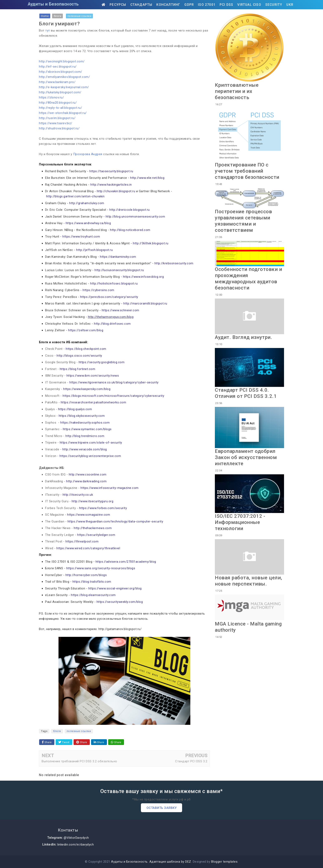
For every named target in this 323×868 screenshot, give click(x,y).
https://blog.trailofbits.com (92, 582)
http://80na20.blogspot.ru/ (58, 103)
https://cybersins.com (98, 290)
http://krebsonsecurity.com (174, 263)
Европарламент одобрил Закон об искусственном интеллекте (246, 457)
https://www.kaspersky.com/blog (87, 389)
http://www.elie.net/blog (147, 178)
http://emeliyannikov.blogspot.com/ (64, 77)
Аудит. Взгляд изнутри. (243, 337)
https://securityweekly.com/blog (120, 602)
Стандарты (141, 5)
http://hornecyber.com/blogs (86, 575)
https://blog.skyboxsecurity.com (82, 416)
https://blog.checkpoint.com (86, 349)
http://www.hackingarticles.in (111, 185)
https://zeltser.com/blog (86, 330)
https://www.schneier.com (121, 310)
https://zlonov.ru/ (51, 97)
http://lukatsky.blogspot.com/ (60, 92)
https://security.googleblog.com (102, 362)
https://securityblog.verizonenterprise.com (90, 456)
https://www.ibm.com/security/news (93, 376)
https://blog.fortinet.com (78, 369)
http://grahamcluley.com (87, 203)
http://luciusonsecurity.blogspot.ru (119, 270)
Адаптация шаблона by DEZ (170, 862)
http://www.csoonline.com (88, 474)
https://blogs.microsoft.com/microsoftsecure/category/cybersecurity (113, 396)
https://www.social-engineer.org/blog (115, 588)
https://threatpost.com (82, 541)
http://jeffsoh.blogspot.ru (94, 250)
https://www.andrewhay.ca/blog (88, 223)
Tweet (64, 742)
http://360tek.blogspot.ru (151, 243)
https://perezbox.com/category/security (109, 297)
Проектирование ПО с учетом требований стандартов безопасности (247, 171)
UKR (290, 5)
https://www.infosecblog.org (143, 277)
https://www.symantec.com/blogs (87, 429)
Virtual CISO (249, 5)
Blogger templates (224, 862)
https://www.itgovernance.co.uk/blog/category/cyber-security (114, 382)
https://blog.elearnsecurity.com (93, 595)
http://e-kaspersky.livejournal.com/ (64, 87)
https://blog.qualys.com (75, 409)
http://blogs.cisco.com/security (79, 356)
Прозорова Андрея (88, 154)
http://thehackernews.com (93, 528)
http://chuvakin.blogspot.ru (116, 191)
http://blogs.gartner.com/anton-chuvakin (75, 196)
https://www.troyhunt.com (81, 237)
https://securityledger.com (96, 535)
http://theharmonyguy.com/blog (111, 317)
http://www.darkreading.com (86, 481)
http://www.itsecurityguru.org (93, 501)
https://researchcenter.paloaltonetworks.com (94, 402)
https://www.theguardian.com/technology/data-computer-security (115, 521)
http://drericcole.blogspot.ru (130, 210)
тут (48, 30)
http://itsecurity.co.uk (78, 495)
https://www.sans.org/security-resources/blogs (101, 568)
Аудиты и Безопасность (53, 4)
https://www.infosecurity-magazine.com (110, 488)
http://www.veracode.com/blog (85, 449)
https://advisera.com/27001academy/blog (126, 562)
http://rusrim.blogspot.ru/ (57, 118)
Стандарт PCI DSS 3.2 (191, 761)
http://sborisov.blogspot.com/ (61, 72)
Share (47, 742)
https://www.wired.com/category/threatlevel (88, 548)
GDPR (189, 5)
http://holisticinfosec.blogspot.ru (114, 283)
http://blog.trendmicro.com (85, 436)
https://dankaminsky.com (118, 257)
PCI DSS (226, 5)
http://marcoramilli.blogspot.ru (145, 303)
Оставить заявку (162, 808)
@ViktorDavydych (76, 838)
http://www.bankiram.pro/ (57, 82)
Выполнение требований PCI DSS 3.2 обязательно (79, 761)
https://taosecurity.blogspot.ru (111, 171)
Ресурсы (118, 5)
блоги (57, 731)
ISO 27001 (207, 5)
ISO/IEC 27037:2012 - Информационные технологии (240, 522)
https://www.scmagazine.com (89, 515)
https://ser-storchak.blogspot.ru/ (63, 113)
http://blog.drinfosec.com (112, 324)
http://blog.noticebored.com (130, 230)
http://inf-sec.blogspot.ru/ (58, 67)
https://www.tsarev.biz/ (56, 123)
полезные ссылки (79, 731)
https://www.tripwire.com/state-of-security (91, 443)
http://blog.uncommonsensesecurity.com (135, 217)
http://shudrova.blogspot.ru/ (59, 128)
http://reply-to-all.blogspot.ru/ (60, 108)
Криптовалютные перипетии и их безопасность (237, 91)
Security (274, 5)
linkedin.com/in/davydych (75, 845)
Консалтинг (168, 5)
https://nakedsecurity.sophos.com (85, 423)
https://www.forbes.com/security (103, 508)
